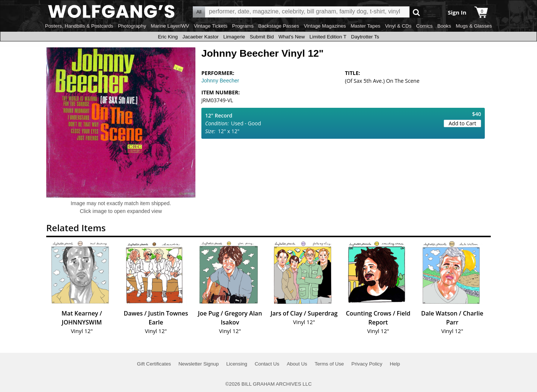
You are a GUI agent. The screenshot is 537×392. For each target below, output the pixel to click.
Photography (132, 26)
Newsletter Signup (198, 364)
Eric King (168, 37)
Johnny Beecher (220, 81)
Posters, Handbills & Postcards (79, 26)
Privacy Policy (367, 364)
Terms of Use (329, 364)
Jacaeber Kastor (200, 37)
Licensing (237, 364)
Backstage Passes (279, 26)
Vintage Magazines (325, 26)
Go (416, 12)
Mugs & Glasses (474, 26)
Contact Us (267, 364)
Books (444, 26)
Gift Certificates (154, 364)
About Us (297, 364)
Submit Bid (262, 37)
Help (395, 364)
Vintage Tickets (211, 26)
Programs (243, 26)
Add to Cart (462, 123)
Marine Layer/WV (170, 26)
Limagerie (234, 37)
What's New (292, 37)
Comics (424, 26)
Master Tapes (365, 26)
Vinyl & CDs (398, 26)
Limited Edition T (328, 37)
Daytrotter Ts (365, 37)
